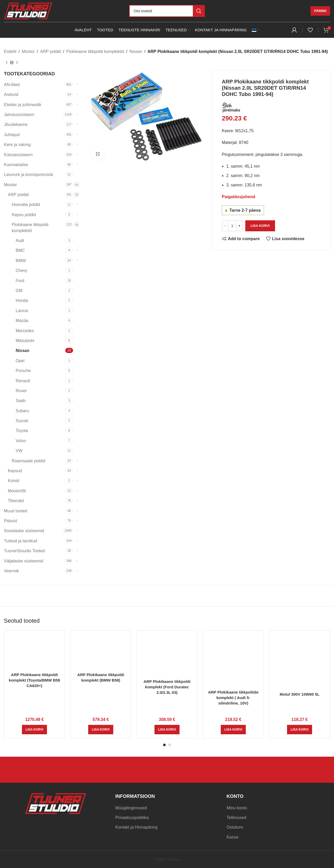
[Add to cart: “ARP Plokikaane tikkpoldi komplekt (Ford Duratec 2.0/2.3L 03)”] (167, 730)
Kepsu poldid (24, 215)
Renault (23, 381)
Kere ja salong (17, 145)
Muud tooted (16, 511)
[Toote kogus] (232, 226)
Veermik (11, 571)
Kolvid (14, 481)
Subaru (22, 411)
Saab (20, 401)
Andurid (11, 95)
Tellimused (236, 818)
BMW (21, 261)
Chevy (22, 271)
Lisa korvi (260, 226)
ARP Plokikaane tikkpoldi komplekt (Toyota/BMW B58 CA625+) (34, 680)
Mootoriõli (17, 491)
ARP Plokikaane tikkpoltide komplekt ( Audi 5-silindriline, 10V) (233, 698)
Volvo (21, 441)
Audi (20, 241)
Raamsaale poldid (28, 461)
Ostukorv (235, 827)
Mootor (28, 51)
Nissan (136, 51)
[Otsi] (167, 11)
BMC (20, 250)
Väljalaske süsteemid (23, 561)
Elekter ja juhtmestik (23, 105)
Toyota (22, 431)
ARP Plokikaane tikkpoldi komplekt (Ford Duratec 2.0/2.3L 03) (167, 687)
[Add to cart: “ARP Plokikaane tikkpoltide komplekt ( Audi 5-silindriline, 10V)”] (233, 730)
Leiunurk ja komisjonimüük (29, 175)
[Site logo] (28, 11)
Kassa (232, 837)
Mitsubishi (25, 341)
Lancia (22, 311)
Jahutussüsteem (19, 115)
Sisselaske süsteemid (24, 531)
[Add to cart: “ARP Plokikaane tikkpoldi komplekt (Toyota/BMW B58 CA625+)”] (34, 730)
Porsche (23, 371)
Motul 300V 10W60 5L (300, 694)
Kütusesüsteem (18, 155)
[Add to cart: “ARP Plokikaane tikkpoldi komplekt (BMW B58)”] (101, 730)
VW (19, 451)
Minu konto (237, 808)
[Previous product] (7, 63)
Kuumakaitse (16, 165)
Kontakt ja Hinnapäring (136, 827)
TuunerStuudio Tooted (24, 551)
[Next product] (17, 63)
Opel (20, 361)
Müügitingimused (131, 808)
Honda (22, 301)
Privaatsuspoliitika (132, 818)
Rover (21, 391)
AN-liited (12, 85)
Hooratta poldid (26, 205)
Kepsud (15, 471)
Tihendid (16, 501)
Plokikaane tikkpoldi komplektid (95, 51)
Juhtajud (12, 135)
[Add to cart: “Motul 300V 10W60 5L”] (300, 730)
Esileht (10, 51)
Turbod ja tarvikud (20, 541)
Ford (20, 281)
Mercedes (25, 331)
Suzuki (22, 421)
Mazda (22, 321)
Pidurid (10, 521)
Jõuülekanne (16, 125)
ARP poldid (51, 51)
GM (19, 291)
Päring (320, 11)
